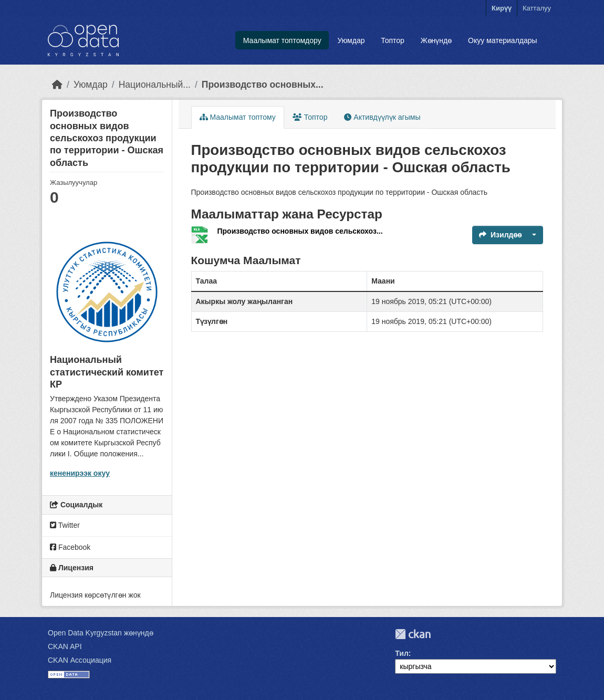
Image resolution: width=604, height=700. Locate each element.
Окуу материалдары (503, 40)
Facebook (70, 547)
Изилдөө (500, 235)
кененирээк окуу (80, 473)
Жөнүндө (436, 40)
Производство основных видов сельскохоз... (300, 231)
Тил (402, 653)
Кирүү (502, 8)
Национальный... (155, 85)
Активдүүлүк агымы (382, 117)
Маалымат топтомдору (282, 40)
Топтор (393, 40)
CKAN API (65, 646)
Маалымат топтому (238, 117)
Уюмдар (351, 40)
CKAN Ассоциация (80, 660)
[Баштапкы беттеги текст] (57, 85)
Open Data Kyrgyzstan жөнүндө (101, 633)
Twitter (65, 525)
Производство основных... (263, 85)
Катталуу (537, 8)
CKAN (413, 634)
